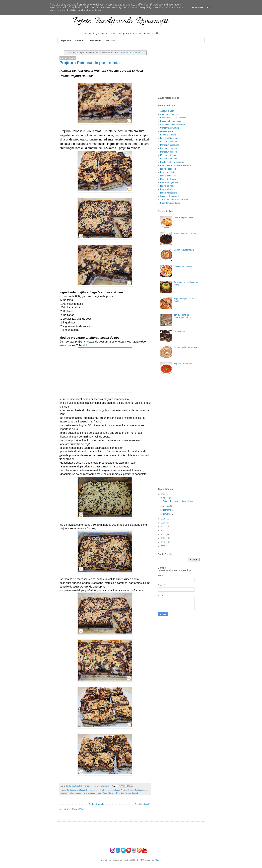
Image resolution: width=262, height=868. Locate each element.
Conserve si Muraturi (170, 128)
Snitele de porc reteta (183, 217)
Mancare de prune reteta (185, 234)
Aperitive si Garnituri (169, 114)
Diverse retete (167, 131)
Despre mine (65, 40)
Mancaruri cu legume (170, 145)
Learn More (197, 8)
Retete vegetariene (169, 193)
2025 (163, 519)
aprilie (166, 498)
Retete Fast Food (168, 169)
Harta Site (110, 40)
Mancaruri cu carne (169, 142)
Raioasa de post (131, 793)
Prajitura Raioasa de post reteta (90, 63)
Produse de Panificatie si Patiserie (175, 165)
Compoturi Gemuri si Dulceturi (174, 125)
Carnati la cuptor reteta (184, 250)
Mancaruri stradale (169, 159)
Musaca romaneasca (183, 266)
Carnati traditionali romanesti (187, 347)
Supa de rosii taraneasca (185, 364)
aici (85, 345)
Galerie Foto (96, 40)
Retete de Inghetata (169, 182)
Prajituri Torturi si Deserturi (113, 793)
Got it (210, 8)
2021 (163, 535)
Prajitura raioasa (74, 793)
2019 (163, 542)
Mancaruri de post (168, 155)
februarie (168, 510)
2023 (163, 527)
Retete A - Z (81, 40)
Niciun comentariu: (102, 786)
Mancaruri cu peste (169, 152)
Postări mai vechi (142, 804)
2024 (163, 523)
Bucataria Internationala (171, 121)
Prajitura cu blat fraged (76, 790)
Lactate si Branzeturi (169, 138)
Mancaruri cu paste (169, 148)
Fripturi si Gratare (168, 135)
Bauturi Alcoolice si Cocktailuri (174, 118)
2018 (163, 546)
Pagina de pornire (97, 804)
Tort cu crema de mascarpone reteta (182, 316)
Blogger (158, 860)
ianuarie (167, 514)
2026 (163, 494)
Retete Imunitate (168, 172)
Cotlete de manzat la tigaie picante (178, 501)
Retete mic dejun (168, 189)
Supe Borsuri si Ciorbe (170, 203)
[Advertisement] (183, 70)
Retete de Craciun (168, 179)
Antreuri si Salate (168, 111)
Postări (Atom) (79, 809)
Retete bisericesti (168, 176)
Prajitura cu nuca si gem (110, 790)
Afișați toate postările (131, 53)
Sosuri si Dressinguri (169, 196)
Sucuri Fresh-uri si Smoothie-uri (174, 200)
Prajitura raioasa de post (92, 793)
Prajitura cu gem (93, 790)
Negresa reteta (181, 331)
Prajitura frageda (127, 790)
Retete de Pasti (167, 186)
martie (166, 506)
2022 (163, 531)
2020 (163, 538)
